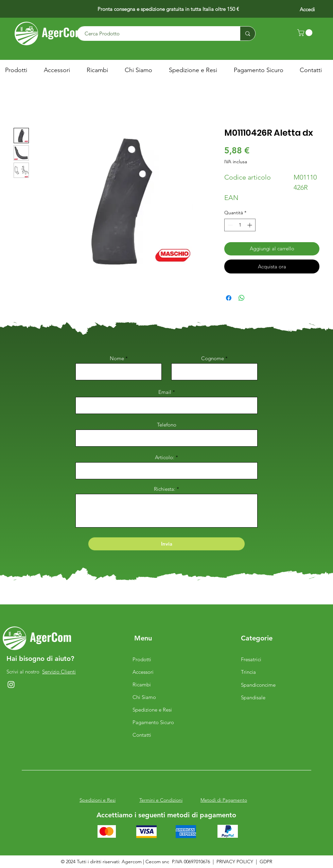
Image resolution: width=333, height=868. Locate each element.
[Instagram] (11, 685)
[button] (306, 33)
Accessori (143, 672)
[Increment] (250, 225)
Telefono (167, 425)
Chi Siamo (144, 697)
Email (165, 392)
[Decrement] (230, 225)
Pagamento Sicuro (153, 722)
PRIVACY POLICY (235, 862)
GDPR (266, 862)
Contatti (142, 735)
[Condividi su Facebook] (229, 298)
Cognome (213, 358)
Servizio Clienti (59, 672)
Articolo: (165, 457)
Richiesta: (165, 489)
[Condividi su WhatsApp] (242, 298)
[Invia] (166, 544)
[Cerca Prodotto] (155, 34)
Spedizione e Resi (152, 710)
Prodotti (142, 659)
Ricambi (142, 685)
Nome (117, 358)
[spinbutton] (240, 225)
